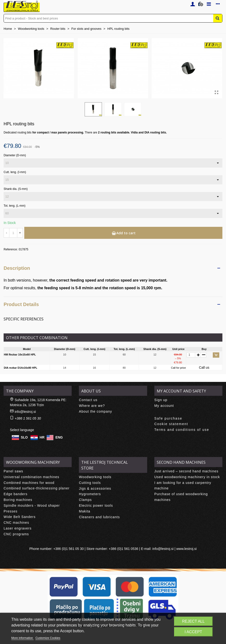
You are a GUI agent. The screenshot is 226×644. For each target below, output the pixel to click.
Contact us (88, 400)
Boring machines (18, 500)
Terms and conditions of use (182, 430)
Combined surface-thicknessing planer (37, 488)
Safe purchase (168, 418)
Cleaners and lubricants (99, 517)
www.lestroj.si (186, 549)
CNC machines (16, 523)
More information (22, 638)
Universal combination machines (31, 477)
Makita (85, 511)
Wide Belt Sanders (20, 517)
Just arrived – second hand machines (186, 471)
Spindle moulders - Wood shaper (32, 506)
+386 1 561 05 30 (28, 418)
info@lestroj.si (25, 412)
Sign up (161, 400)
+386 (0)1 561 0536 (123, 549)
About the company (95, 411)
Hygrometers (90, 494)
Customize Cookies (48, 638)
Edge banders (16, 494)
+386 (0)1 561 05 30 (69, 549)
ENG (59, 437)
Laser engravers (18, 528)
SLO (24, 437)
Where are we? (92, 406)
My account (164, 406)
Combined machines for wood (29, 483)
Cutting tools (90, 483)
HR (42, 437)
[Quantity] (13, 233)
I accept (193, 632)
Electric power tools (96, 506)
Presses (11, 511)
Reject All (193, 621)
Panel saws (13, 471)
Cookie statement (171, 424)
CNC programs (16, 534)
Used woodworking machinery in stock (187, 477)
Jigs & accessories (95, 488)
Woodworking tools (95, 477)
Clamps (85, 500)
